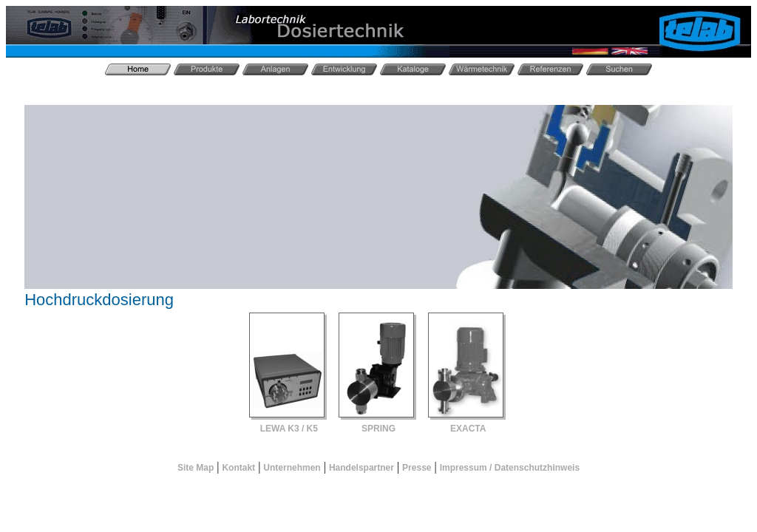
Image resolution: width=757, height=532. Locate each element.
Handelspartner (361, 468)
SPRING (378, 429)
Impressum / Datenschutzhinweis (510, 468)
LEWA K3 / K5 (289, 429)
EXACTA (468, 429)
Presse (417, 468)
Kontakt (238, 468)
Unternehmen (292, 468)
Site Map (196, 468)
